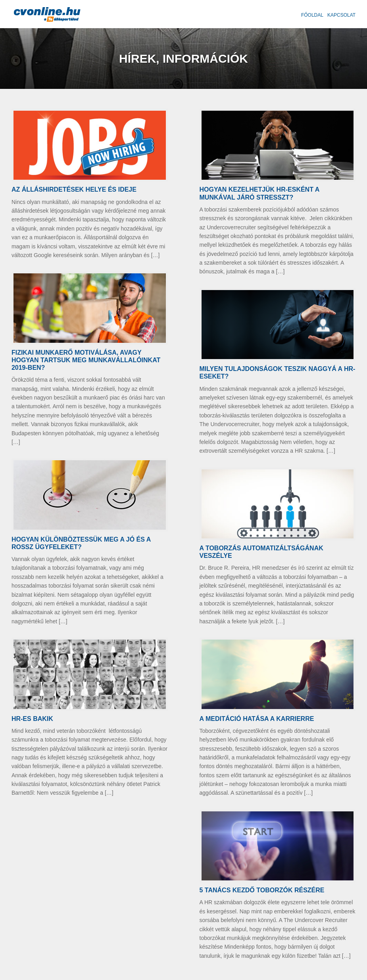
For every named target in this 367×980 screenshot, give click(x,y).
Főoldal (312, 15)
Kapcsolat (341, 15)
